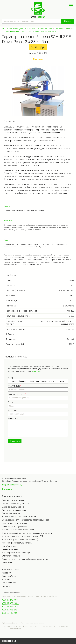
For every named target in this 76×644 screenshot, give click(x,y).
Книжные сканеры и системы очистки (19, 517)
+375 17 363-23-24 (10, 610)
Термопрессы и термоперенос (40, 29)
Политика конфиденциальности (34, 623)
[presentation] (27, 453)
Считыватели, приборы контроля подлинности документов (28, 533)
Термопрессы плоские (64, 29)
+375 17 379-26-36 (10, 603)
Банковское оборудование (14, 526)
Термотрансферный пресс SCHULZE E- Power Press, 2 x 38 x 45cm (30, 31)
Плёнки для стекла (10, 549)
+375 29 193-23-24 (10, 613)
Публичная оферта (9, 623)
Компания (6, 573)
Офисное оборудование (13, 507)
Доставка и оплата (11, 570)
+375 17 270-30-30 (10, 600)
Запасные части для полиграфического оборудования (27, 559)
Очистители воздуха (11, 556)
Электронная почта (17, 394)
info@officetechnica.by (12, 485)
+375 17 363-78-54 (10, 606)
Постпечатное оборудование (15, 504)
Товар (11, 378)
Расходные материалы (12, 513)
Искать (67, 21)
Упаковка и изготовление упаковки (18, 530)
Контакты (6, 586)
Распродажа (8, 562)
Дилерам (6, 579)
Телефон (12, 410)
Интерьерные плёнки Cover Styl (16, 553)
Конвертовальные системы (14, 523)
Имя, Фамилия (14, 386)
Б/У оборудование (10, 546)
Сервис (7, 240)
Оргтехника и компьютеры (14, 510)
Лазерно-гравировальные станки (17, 543)
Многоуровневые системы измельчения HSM (22, 536)
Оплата (7, 206)
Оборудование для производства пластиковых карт (25, 520)
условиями (36, 371)
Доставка (8, 221)
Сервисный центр (10, 576)
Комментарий (14, 419)
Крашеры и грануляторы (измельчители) (20, 539)
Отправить (15, 441)
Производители (9, 583)
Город (11, 402)
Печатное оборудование (17, 29)
